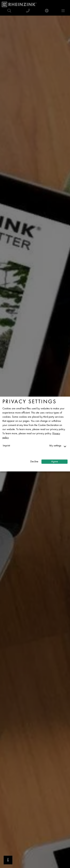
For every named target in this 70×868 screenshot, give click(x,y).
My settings (55, 446)
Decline (34, 462)
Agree (55, 462)
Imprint (6, 446)
